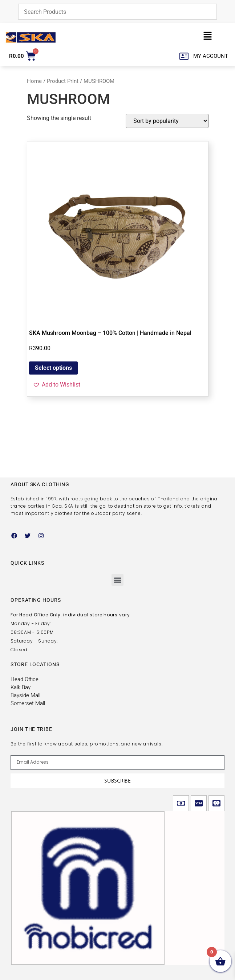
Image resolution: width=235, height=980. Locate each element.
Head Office (25, 679)
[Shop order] (167, 121)
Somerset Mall (28, 703)
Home (34, 81)
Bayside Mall (25, 695)
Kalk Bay (21, 687)
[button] (208, 37)
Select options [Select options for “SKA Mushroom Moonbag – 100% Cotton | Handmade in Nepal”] (53, 368)
